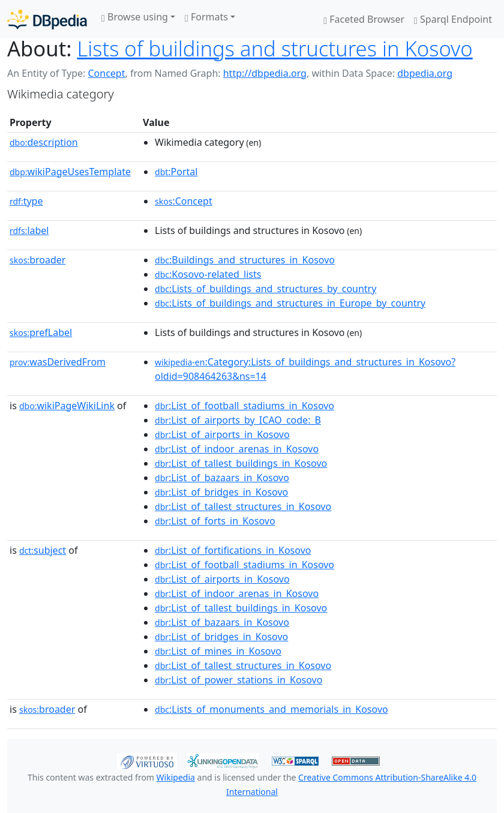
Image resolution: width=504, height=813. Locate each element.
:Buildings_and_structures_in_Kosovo (245, 260)
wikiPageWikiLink (67, 406)
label (29, 230)
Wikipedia (176, 777)
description (44, 142)
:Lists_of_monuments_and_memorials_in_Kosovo (271, 709)
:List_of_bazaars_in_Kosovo (222, 478)
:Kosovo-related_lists (208, 274)
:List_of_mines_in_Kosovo (218, 651)
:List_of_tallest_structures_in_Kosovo (243, 506)
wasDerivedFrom (58, 362)
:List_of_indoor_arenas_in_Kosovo (237, 449)
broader (37, 260)
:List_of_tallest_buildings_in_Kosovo (241, 463)
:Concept (184, 201)
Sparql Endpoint (453, 19)
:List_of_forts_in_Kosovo (215, 521)
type (26, 201)
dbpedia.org (425, 73)
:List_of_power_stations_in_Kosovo (238, 680)
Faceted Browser (364, 19)
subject (43, 550)
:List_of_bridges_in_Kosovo (221, 492)
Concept (106, 73)
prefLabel (41, 332)
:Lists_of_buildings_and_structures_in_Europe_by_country (290, 303)
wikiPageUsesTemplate (70, 172)
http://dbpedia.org (265, 73)
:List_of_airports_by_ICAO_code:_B (238, 420)
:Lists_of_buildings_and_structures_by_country (265, 289)
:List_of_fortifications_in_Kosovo (233, 550)
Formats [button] (206, 17)
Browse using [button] (135, 17)
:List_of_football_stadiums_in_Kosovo (244, 406)
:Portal (176, 172)
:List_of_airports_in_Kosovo (222, 434)
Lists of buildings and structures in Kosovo (274, 48)
